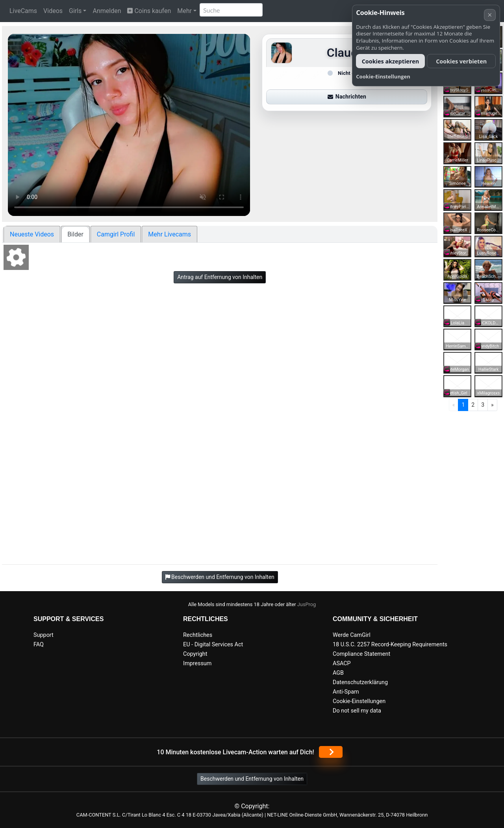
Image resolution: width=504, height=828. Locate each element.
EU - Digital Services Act (213, 645)
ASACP (342, 663)
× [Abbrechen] (490, 15)
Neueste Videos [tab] (32, 234)
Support (44, 635)
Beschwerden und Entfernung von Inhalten (252, 779)
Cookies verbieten (461, 61)
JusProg (307, 604)
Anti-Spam (346, 692)
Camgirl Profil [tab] (116, 234)
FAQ (39, 645)
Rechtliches (198, 635)
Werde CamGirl (352, 635)
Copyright (195, 654)
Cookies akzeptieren (391, 61)
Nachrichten (347, 97)
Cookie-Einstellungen (359, 701)
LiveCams (23, 11)
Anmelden (107, 11)
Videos (53, 11)
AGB (338, 673)
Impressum (197, 663)
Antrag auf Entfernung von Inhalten (220, 277)
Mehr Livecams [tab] (170, 234)
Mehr (184, 11)
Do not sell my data (357, 711)
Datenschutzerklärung (360, 682)
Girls (75, 11)
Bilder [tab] (75, 234)
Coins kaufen (149, 11)
